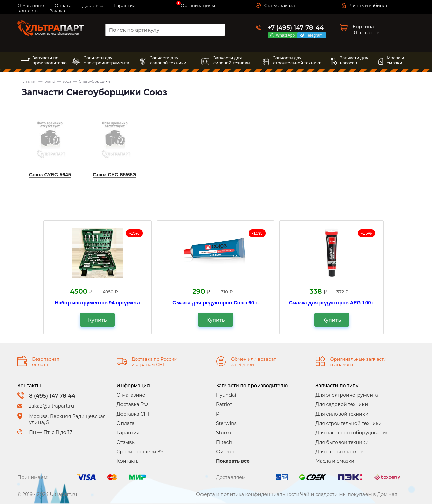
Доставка (93, 5)
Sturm (223, 433)
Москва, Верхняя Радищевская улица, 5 (67, 419)
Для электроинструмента (346, 395)
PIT (220, 414)
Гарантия (125, 5)
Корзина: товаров (366, 30)
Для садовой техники (342, 404)
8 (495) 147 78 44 (52, 396)
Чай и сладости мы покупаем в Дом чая (349, 494)
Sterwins (226, 423)
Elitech (224, 442)
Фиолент (227, 452)
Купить (97, 320)
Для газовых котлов (339, 452)
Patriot (224, 404)
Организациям (198, 5)
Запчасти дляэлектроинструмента (106, 60)
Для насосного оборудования (352, 433)
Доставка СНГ (134, 414)
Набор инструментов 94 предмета (98, 303)
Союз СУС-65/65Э (114, 174)
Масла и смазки (335, 461)
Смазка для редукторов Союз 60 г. (215, 303)
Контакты (28, 11)
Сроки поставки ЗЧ (140, 452)
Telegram (315, 35)
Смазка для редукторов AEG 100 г (332, 303)
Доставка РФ (132, 404)
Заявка (57, 11)
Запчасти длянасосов (354, 60)
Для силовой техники (342, 414)
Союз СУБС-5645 (50, 174)
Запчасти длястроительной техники (297, 60)
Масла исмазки (396, 60)
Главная (29, 81)
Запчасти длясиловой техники (232, 60)
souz (67, 81)
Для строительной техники (348, 423)
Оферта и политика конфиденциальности (248, 494)
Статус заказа (280, 5)
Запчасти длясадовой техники (168, 60)
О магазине (131, 395)
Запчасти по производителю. (50, 60)
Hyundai (226, 395)
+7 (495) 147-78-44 (296, 28)
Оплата (126, 423)
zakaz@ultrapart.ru (51, 406)
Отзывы (126, 442)
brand (50, 81)
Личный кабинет (368, 5)
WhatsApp (287, 35)
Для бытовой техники (342, 442)
